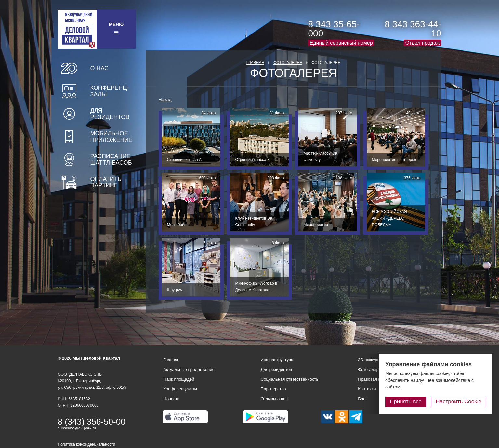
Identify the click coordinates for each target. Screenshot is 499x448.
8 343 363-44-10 (413, 29)
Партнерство (273, 389)
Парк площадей (179, 379)
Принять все (406, 402)
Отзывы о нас (274, 399)
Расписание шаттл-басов (111, 159)
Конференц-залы (110, 91)
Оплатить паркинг (106, 182)
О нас (100, 68)
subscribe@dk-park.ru (77, 428)
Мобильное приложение (112, 137)
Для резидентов (110, 114)
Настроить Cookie (459, 402)
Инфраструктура (277, 360)
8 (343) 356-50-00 (92, 422)
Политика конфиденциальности (87, 444)
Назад (165, 100)
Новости (172, 399)
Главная (255, 63)
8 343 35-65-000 (334, 29)
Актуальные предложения (189, 369)
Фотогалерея (288, 63)
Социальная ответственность (290, 379)
